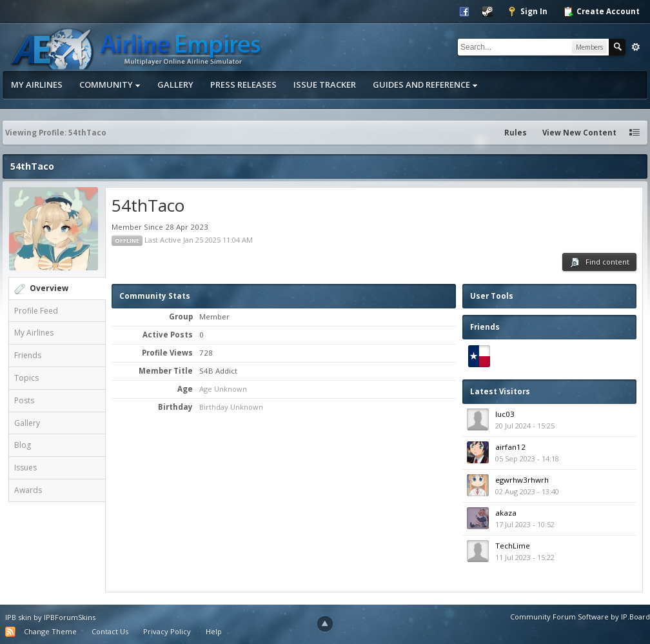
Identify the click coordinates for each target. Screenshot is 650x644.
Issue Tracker (325, 85)
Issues (25, 468)
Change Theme (50, 631)
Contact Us (110, 631)
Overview (49, 288)
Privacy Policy (167, 631)
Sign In (527, 12)
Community (110, 85)
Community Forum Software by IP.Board (580, 617)
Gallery (175, 85)
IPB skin (18, 617)
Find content (599, 262)
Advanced (636, 47)
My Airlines (37, 85)
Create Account (601, 12)
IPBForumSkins (70, 617)
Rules (516, 133)
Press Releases (243, 85)
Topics (26, 378)
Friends (28, 355)
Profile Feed (36, 311)
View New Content (579, 133)
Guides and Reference (425, 85)
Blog (23, 445)
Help (214, 631)
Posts (24, 400)
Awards (28, 490)
